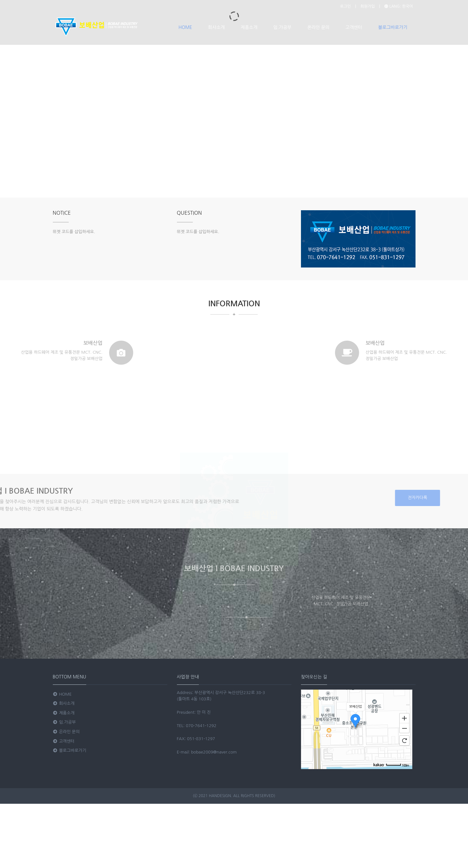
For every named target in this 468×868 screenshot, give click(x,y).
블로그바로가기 (393, 27)
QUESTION (189, 213)
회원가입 (368, 6)
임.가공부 (282, 27)
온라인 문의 (318, 27)
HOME (185, 27)
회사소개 (217, 27)
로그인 (346, 6)
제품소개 (249, 27)
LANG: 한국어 (398, 6)
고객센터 (354, 27)
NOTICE (62, 213)
